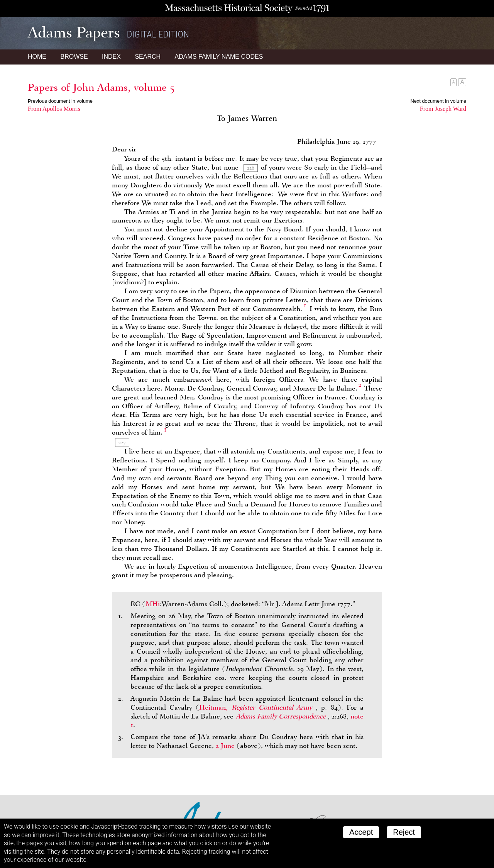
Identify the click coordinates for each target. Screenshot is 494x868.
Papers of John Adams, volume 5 (101, 87)
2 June (225, 746)
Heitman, (257, 707)
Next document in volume (438, 101)
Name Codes (219, 57)
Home (37, 57)
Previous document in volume (60, 101)
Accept (361, 832)
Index (111, 57)
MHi (153, 604)
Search (148, 57)
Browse (74, 57)
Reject (404, 832)
